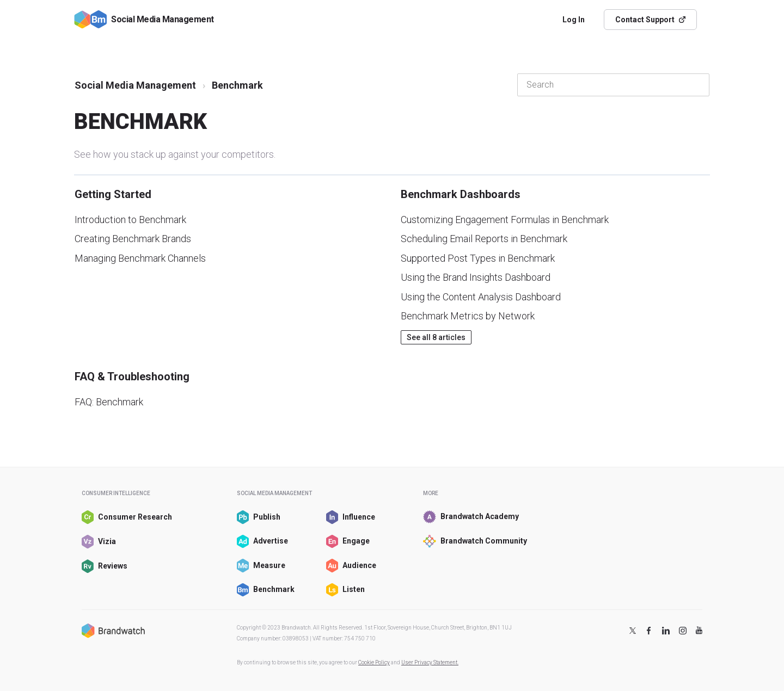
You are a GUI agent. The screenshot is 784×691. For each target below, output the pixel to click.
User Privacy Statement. (430, 662)
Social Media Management (135, 85)
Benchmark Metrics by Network (468, 316)
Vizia (99, 542)
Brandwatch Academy (470, 517)
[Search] (613, 85)
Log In (574, 20)
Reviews (105, 566)
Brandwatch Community (470, 541)
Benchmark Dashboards (461, 194)
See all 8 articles (436, 337)
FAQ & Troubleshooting (132, 377)
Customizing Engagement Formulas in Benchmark (505, 220)
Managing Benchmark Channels (140, 258)
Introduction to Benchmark (130, 220)
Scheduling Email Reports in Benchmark (484, 239)
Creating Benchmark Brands (133, 239)
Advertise (262, 542)
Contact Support (650, 20)
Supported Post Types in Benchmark (478, 258)
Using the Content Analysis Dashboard (481, 297)
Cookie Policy (374, 662)
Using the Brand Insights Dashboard (476, 277)
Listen (345, 590)
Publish (259, 517)
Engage (348, 542)
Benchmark (266, 590)
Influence (351, 517)
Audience (351, 566)
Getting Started (113, 194)
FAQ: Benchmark (109, 402)
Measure (261, 566)
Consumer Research (121, 517)
